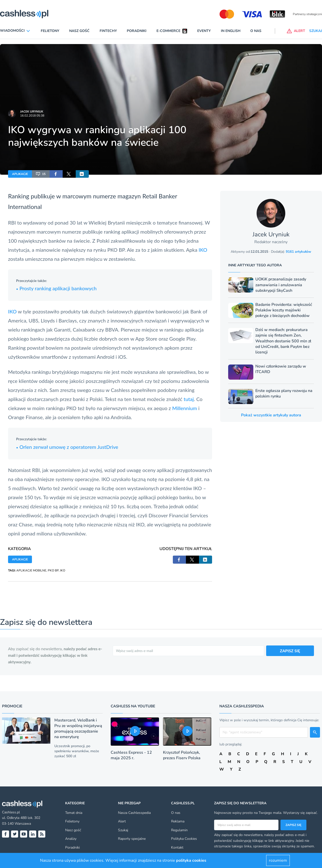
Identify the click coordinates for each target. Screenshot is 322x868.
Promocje (12, 706)
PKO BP (53, 570)
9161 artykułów (298, 252)
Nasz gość (79, 31)
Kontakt (177, 847)
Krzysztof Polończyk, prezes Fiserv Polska (182, 755)
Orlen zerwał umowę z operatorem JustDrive (67, 447)
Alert (122, 821)
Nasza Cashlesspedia (134, 813)
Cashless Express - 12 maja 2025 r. (131, 755)
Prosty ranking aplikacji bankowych (56, 288)
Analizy (71, 839)
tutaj (189, 399)
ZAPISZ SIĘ (290, 651)
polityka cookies (191, 860)
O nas (256, 31)
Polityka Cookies (184, 839)
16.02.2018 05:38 (32, 116)
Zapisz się (293, 825)
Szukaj (123, 830)
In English (231, 31)
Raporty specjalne (132, 839)
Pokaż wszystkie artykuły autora (271, 415)
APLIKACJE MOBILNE (31, 570)
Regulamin (179, 830)
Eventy (204, 31)
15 (41, 174)
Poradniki (137, 31)
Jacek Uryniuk (32, 112)
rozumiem (278, 860)
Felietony (50, 31)
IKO (203, 250)
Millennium (185, 408)
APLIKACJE (20, 174)
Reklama (178, 821)
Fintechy (108, 31)
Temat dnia (74, 813)
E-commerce (168, 31)
